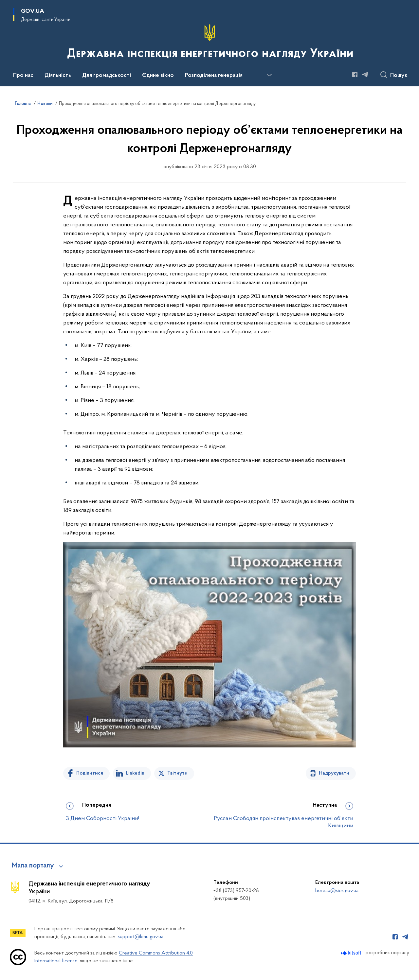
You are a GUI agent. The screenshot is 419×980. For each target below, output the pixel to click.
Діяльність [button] (58, 76)
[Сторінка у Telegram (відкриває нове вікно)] (365, 75)
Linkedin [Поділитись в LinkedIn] (135, 773)
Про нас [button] (23, 76)
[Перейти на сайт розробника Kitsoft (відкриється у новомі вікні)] (352, 953)
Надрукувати (334, 773)
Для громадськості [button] (107, 76)
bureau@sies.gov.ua (337, 891)
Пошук (399, 76)
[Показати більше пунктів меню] (269, 75)
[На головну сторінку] (210, 43)
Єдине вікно (158, 76)
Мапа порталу (33, 866)
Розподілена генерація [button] (214, 76)
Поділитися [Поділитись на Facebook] (90, 773)
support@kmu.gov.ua (141, 937)
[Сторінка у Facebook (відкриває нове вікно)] (355, 75)
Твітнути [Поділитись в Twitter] (177, 773)
